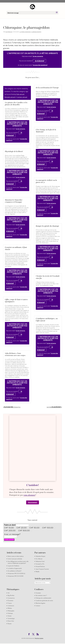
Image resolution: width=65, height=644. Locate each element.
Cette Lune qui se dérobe (15, 559)
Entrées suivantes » (54, 407)
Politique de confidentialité (43, 598)
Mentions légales (40, 603)
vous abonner (29, 495)
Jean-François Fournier (42, 569)
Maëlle (37, 572)
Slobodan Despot (36, 32)
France (10, 603)
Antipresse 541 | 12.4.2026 (16, 576)
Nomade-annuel (10, 97)
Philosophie (11, 611)
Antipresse (9, 32)
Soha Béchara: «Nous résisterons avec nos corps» (15, 354)
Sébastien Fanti (40, 561)
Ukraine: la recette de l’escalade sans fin (48, 277)
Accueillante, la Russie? (15, 571)
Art (9, 593)
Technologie (11, 618)
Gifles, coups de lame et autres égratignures (16, 301)
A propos (38, 593)
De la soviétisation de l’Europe (47, 88)
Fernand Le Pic (40, 564)
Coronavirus (11, 598)
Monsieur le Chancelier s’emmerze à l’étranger (14, 201)
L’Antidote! (33, 485)
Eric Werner (39, 559)
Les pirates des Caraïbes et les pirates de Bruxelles (16, 104)
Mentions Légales (39, 638)
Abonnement (33, 502)
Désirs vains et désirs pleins (16, 556)
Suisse (10, 616)
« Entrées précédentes (12, 407)
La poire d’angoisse (25, 32)
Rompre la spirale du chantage (47, 226)
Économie (10, 601)
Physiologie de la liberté (14, 151)
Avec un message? (12, 534)
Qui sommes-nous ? (41, 595)
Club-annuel (20, 94)
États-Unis (11, 621)
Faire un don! (10, 525)
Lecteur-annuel (22, 97)
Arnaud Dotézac (40, 566)
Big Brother (11, 595)
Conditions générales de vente (44, 601)
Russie (10, 624)
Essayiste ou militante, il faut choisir (16, 248)
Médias (10, 608)
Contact (38, 606)
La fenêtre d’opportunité (15, 568)
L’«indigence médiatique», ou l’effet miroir (47, 320)
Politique (10, 613)
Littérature (11, 606)
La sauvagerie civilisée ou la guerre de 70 (46, 181)
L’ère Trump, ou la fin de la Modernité (46, 131)
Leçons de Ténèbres (13, 566)
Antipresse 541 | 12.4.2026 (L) (16, 573)
